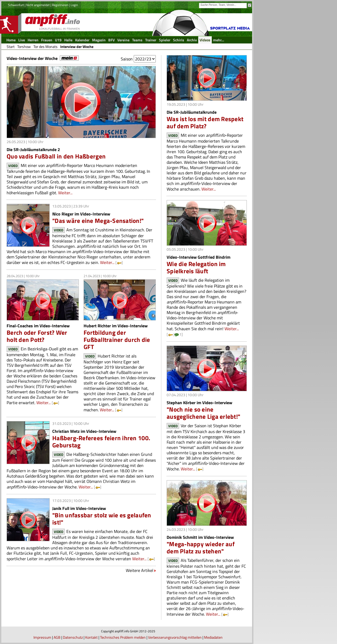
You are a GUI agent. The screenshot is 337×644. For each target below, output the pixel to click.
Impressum (42, 637)
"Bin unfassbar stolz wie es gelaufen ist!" (102, 519)
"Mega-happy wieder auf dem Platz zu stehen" (201, 548)
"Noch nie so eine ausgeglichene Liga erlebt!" (203, 413)
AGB (57, 637)
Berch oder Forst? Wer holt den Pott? (37, 336)
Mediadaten (213, 637)
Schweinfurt (16, 5)
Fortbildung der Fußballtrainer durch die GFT (117, 340)
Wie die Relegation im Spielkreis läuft (196, 267)
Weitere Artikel (140, 570)
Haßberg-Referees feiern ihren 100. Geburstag (101, 442)
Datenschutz (73, 637)
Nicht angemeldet (38, 5)
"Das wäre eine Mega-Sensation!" (98, 221)
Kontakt (91, 637)
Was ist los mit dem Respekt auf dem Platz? (205, 122)
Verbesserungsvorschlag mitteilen (175, 637)
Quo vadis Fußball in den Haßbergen (56, 156)
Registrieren (60, 5)
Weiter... (65, 193)
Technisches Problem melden (123, 637)
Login (74, 5)
